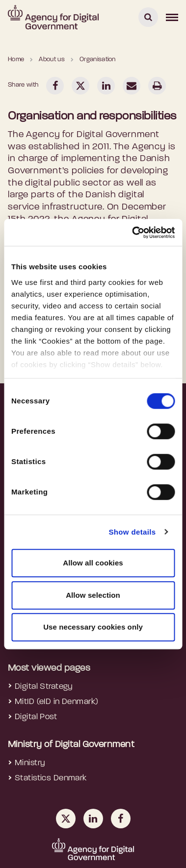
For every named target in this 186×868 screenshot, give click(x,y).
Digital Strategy (44, 687)
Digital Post (36, 717)
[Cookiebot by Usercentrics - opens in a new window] (133, 233)
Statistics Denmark (51, 778)
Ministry (30, 763)
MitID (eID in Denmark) (56, 702)
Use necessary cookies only (93, 627)
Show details (132, 532)
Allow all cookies (93, 563)
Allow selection (93, 595)
